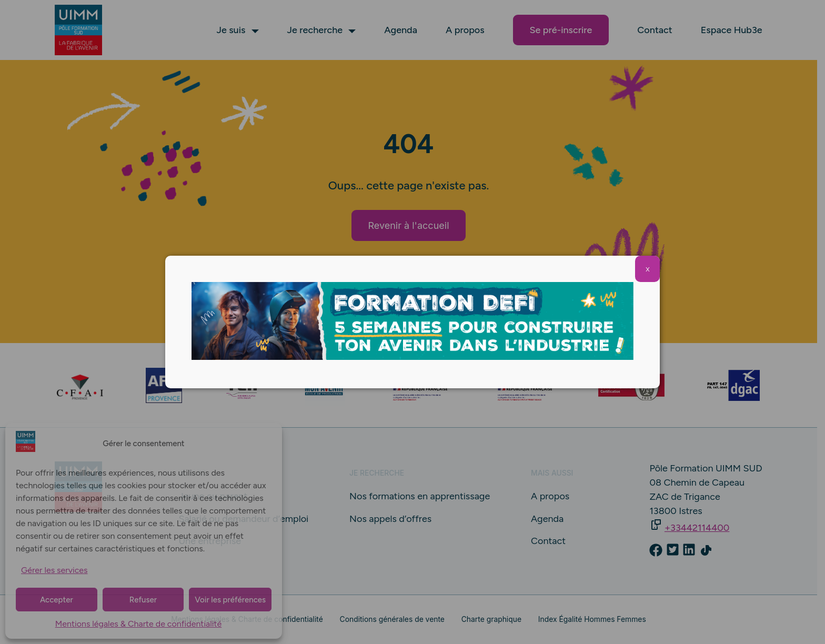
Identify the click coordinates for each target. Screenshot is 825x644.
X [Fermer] (647, 269)
